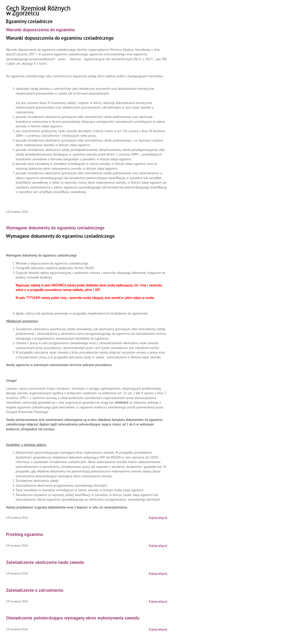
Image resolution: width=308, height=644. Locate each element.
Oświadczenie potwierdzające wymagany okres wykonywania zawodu (73, 618)
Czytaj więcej (158, 518)
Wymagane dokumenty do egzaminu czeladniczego (55, 228)
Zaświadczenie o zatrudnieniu (35, 591)
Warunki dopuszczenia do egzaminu (40, 30)
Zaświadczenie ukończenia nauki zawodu (45, 563)
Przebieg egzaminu (25, 535)
